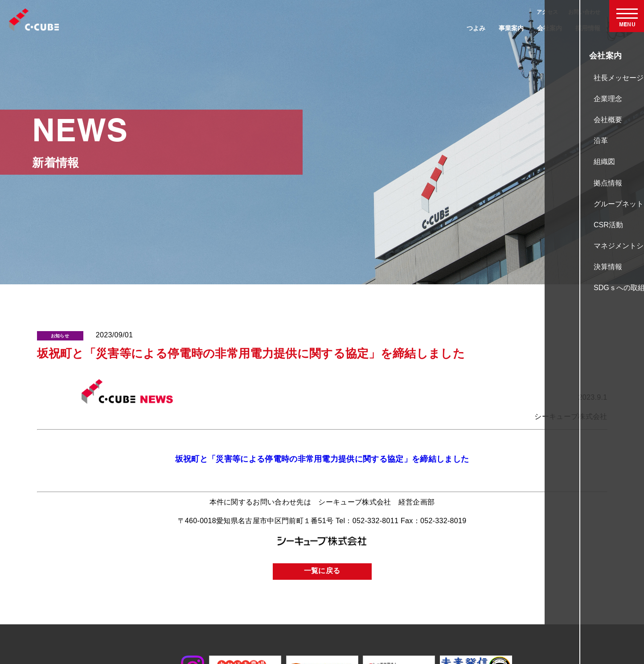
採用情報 (588, 28)
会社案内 (550, 28)
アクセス (547, 12)
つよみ (476, 28)
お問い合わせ (584, 12)
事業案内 (511, 28)
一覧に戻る (322, 571)
